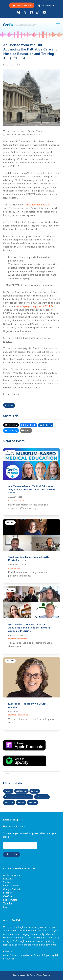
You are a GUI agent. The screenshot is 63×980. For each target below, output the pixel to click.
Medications (22, 639)
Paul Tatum (37, 131)
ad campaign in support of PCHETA (35, 307)
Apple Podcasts (12, 875)
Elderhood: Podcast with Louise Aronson (27, 706)
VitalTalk (32, 803)
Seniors (29, 715)
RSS (5, 907)
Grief (19, 568)
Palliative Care (34, 135)
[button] (58, 25)
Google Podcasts (12, 890)
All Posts (12, 501)
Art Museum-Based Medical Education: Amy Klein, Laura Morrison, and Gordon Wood (32, 490)
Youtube (8, 904)
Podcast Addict (11, 886)
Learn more (50, 945)
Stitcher (7, 893)
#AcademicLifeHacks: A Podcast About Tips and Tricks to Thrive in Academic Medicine (29, 628)
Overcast (8, 879)
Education (12, 135)
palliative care (42, 797)
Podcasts (10, 452)
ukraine (21, 803)
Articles (9, 406)
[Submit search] (57, 774)
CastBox (8, 897)
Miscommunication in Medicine (18, 797)
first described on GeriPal (40, 205)
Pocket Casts (10, 900)
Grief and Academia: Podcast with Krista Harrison (28, 559)
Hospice (22, 135)
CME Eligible (21, 791)
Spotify (7, 882)
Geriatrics (21, 715)
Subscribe (46, 6)
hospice (35, 791)
